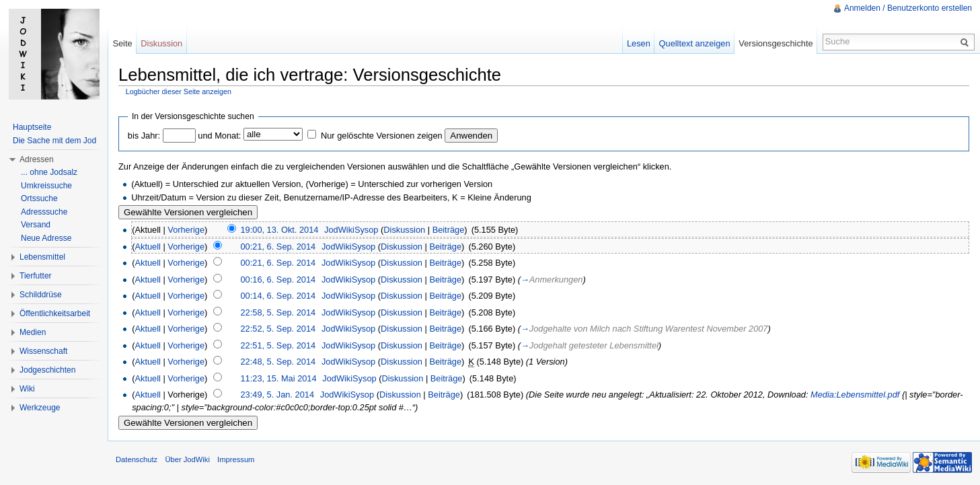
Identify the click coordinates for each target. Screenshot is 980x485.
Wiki (27, 389)
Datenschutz (137, 459)
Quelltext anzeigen (695, 43)
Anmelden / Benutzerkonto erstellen (908, 8)
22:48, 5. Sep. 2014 (278, 362)
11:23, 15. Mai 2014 (278, 378)
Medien (33, 332)
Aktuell (147, 247)
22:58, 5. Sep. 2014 (278, 312)
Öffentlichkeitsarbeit (55, 313)
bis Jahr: (144, 136)
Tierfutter (36, 276)
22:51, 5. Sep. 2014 (278, 345)
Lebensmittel (42, 257)
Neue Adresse (46, 238)
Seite (122, 43)
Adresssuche (44, 212)
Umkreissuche (46, 186)
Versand (36, 225)
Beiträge (449, 230)
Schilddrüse (41, 295)
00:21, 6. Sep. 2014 (278, 247)
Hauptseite (32, 127)
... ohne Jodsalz (49, 172)
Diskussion (404, 230)
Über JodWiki (187, 459)
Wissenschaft (43, 351)
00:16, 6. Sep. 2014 (278, 279)
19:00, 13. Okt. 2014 (279, 230)
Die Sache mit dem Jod (54, 141)
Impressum (236, 459)
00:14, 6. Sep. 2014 (278, 296)
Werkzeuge (40, 408)
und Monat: (219, 136)
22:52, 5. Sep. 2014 (278, 329)
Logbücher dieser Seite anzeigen (179, 91)
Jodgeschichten (47, 370)
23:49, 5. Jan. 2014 (277, 395)
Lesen (639, 43)
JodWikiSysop (351, 230)
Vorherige (186, 230)
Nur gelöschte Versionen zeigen (382, 136)
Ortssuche (39, 198)
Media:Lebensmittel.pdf (855, 395)
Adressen (37, 159)
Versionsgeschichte (776, 43)
